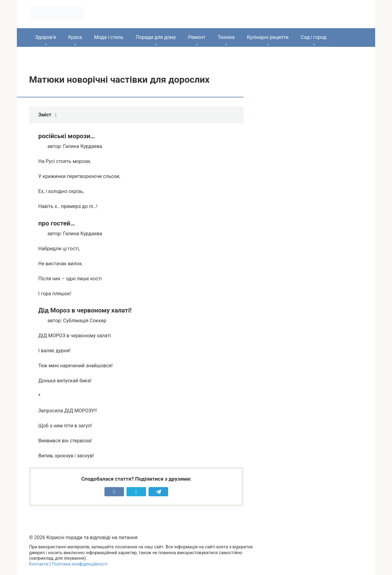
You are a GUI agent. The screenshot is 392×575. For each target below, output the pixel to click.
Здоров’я (45, 37)
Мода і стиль (109, 37)
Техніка (226, 37)
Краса (75, 37)
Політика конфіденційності (80, 564)
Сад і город (314, 37)
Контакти (39, 564)
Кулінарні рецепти (268, 37)
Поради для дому (156, 37)
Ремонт (197, 37)
